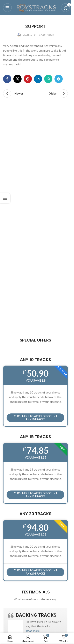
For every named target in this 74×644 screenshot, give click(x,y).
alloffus (27, 35)
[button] (33, 631)
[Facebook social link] (7, 79)
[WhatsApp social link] (48, 79)
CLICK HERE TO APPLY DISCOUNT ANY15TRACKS (36, 495)
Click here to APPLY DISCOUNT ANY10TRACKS (36, 418)
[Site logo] (36, 7)
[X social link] (17, 79)
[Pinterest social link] (28, 79)
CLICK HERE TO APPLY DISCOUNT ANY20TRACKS (36, 572)
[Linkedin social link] (38, 79)
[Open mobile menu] (7, 8)
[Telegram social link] (59, 79)
